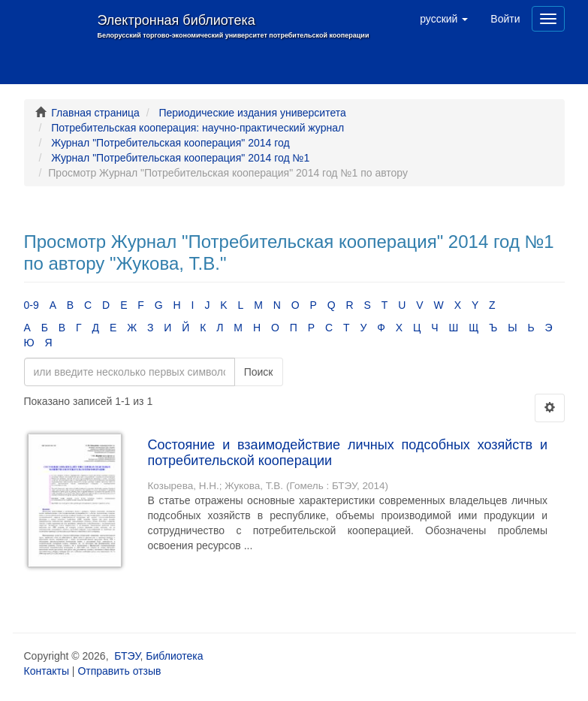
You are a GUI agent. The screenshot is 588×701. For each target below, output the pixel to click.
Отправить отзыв (119, 671)
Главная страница (95, 113)
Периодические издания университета (252, 113)
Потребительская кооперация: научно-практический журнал (198, 128)
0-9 (32, 305)
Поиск (259, 372)
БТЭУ (127, 656)
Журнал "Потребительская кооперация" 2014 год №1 (180, 158)
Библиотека (174, 656)
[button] (444, 19)
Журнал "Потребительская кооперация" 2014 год (170, 143)
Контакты (47, 671)
